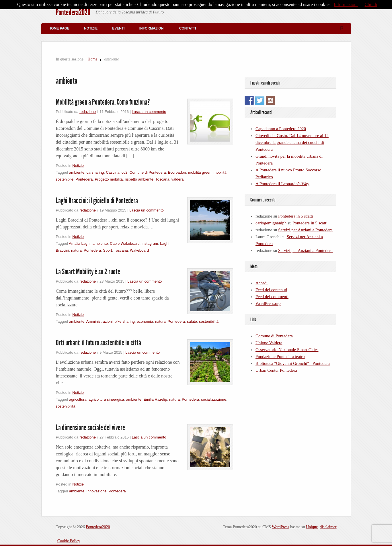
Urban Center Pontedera (276, 370)
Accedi (262, 283)
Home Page (59, 28)
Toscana (162, 179)
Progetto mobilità (109, 179)
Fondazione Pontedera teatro (280, 357)
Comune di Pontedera (148, 172)
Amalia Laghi (80, 243)
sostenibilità (209, 321)
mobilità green (200, 172)
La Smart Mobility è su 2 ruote (88, 272)
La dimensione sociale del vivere (90, 428)
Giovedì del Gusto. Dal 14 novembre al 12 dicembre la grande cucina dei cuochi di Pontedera (292, 142)
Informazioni (152, 28)
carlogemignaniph (271, 223)
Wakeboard (139, 250)
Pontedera (84, 179)
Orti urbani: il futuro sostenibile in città (99, 343)
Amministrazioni (100, 321)
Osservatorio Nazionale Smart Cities (287, 350)
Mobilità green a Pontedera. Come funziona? (103, 102)
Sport (107, 250)
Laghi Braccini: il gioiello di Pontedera (97, 201)
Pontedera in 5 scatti (296, 216)
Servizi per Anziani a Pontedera (305, 230)
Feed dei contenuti (271, 290)
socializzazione (213, 399)
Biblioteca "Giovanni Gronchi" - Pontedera (293, 363)
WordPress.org (268, 304)
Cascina (113, 172)
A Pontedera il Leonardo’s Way (282, 184)
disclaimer (328, 527)
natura (76, 250)
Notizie (91, 28)
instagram (150, 243)
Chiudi (371, 4)
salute (192, 321)
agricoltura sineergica (106, 399)
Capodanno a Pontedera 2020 (281, 129)
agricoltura (78, 399)
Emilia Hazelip (155, 399)
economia (145, 321)
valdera (178, 179)
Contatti (188, 28)
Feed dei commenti (272, 297)
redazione (88, 112)
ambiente (77, 172)
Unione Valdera (269, 343)
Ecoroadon (177, 172)
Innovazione (96, 491)
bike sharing (125, 321)
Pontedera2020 (73, 12)
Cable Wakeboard (125, 243)
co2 (125, 172)
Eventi (118, 28)
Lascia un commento (149, 112)
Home (92, 59)
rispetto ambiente (139, 179)
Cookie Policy (69, 541)
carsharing (95, 172)
